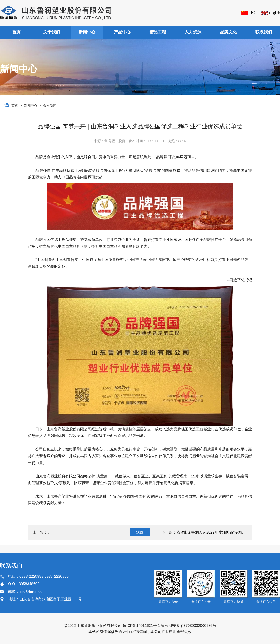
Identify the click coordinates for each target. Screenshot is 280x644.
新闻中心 (87, 32)
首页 (16, 32)
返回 (140, 532)
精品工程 (158, 32)
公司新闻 (50, 106)
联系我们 (264, 32)
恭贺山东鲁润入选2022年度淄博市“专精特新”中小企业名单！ (227, 532)
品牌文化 (228, 32)
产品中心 (122, 32)
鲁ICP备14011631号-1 (141, 626)
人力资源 (193, 32)
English (275, 13)
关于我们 (52, 32)
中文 (253, 13)
